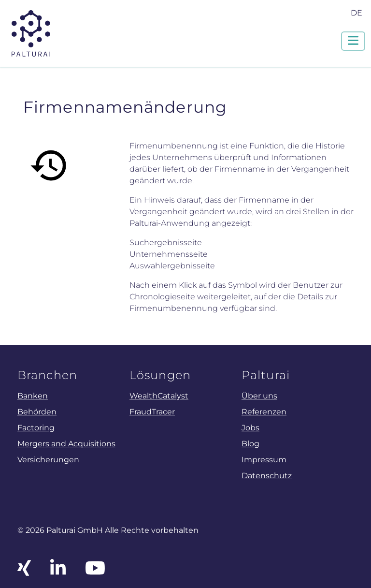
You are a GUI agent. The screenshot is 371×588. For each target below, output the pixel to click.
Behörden (37, 412)
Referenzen (264, 412)
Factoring (36, 427)
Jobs (250, 427)
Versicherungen (48, 459)
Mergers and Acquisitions (66, 443)
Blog (250, 443)
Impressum (264, 459)
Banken (33, 396)
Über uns (259, 396)
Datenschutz (267, 475)
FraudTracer (152, 412)
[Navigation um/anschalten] (353, 41)
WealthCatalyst (159, 396)
